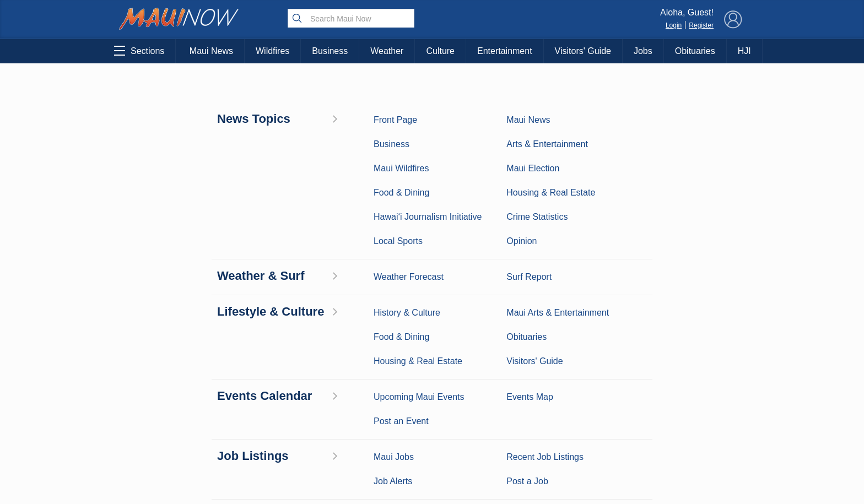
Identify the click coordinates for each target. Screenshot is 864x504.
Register (701, 25)
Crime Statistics (166, 391)
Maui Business (256, 340)
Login (674, 25)
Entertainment (505, 51)
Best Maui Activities (257, 391)
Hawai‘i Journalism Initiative (167, 465)
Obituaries (695, 51)
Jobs (643, 51)
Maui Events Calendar (257, 425)
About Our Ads (679, 411)
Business (330, 51)
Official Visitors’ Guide (257, 442)
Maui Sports (257, 374)
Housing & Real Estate (167, 425)
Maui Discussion (166, 408)
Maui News (211, 51)
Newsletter (432, 435)
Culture (440, 51)
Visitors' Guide (583, 51)
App (432, 412)
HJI (744, 51)
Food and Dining (257, 408)
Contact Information (432, 366)
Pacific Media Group (683, 390)
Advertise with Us (432, 389)
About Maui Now (432, 343)
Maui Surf (166, 374)
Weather (387, 51)
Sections (139, 51)
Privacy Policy (625, 411)
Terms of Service (432, 458)
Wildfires (272, 51)
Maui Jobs (166, 442)
